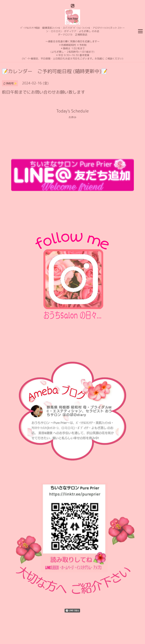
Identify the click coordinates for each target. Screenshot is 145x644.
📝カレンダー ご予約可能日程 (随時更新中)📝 (55, 71)
